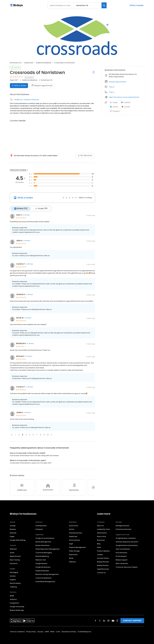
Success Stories (103, 558)
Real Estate (73, 554)
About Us (100, 525)
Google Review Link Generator (127, 545)
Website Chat (41, 559)
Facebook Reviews (42, 570)
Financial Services (76, 533)
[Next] (93, 487)
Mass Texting (15, 559)
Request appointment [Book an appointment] (42, 86)
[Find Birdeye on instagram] (108, 620)
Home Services (75, 540)
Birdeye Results (103, 565)
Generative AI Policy (69, 631)
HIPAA (52, 631)
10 (48, 434)
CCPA (58, 631)
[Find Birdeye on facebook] (96, 620)
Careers (100, 554)
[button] (12, 434)
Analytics (13, 599)
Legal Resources (103, 569)
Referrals (13, 533)
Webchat (13, 549)
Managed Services (122, 525)
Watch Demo (102, 533)
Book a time (102, 536)
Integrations (14, 603)
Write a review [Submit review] (19, 86)
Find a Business (121, 552)
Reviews (13, 529)
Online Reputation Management (48, 549)
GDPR (47, 631)
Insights (13, 579)
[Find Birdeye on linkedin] (104, 620)
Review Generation (43, 545)
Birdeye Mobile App (17, 610)
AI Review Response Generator (127, 541)
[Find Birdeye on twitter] (100, 620)
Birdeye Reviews (103, 561)
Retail (71, 558)
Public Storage (74, 551)
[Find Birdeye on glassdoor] (117, 620)
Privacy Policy (31, 631)
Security (40, 631)
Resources (101, 540)
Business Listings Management (47, 574)
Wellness (72, 561)
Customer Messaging (44, 552)
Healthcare (29, 63)
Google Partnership (17, 606)
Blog (99, 543)
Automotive (74, 525)
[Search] (104, 5)
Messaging (14, 572)
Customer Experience (43, 578)
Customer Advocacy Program (127, 567)
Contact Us (101, 572)
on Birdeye (26, 215)
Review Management (43, 541)
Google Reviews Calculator (126, 538)
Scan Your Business (123, 549)
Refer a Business (122, 563)
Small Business (41, 525)
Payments (14, 563)
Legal (71, 543)
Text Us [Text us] (112, 87)
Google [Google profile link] (114, 102)
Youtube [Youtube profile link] (126, 107)
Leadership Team (104, 529)
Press (99, 547)
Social (12, 552)
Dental (72, 529)
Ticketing (13, 586)
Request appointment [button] (118, 82)
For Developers (121, 556)
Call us (112, 92)
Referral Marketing (42, 556)
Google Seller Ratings (18, 540)
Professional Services (124, 529)
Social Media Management (45, 581)
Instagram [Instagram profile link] (115, 111)
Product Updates (103, 551)
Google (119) (40, 208)
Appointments (15, 556)
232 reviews (29, 77)
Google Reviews (41, 563)
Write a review (137, 5)
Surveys (13, 576)
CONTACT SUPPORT (132, 620)
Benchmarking (15, 583)
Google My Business (43, 567)
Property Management (77, 547)
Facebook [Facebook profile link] (126, 102)
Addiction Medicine (44, 63)
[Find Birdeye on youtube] (113, 620)
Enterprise (39, 529)
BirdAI (12, 595)
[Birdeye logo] (17, 5)
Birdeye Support (122, 559)
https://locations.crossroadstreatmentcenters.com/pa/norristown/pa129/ (125, 97)
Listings (13, 525)
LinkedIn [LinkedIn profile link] (114, 107)
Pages (12, 536)
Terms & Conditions (17, 631)
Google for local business (45, 538)
